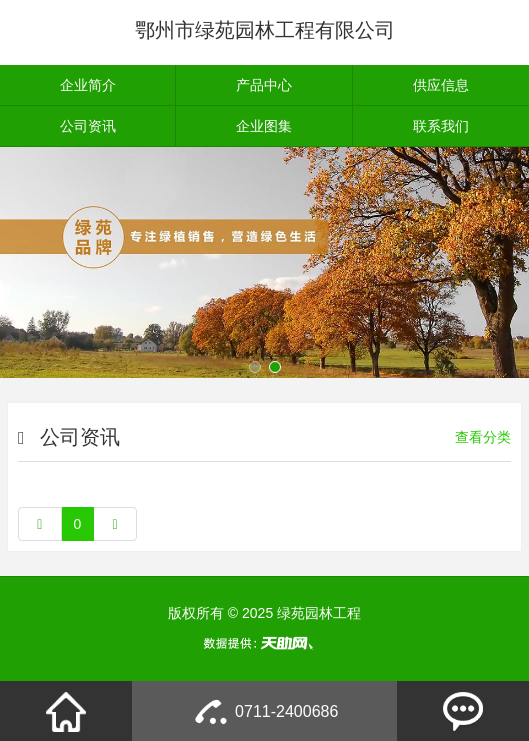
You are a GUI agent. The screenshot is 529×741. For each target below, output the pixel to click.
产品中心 (264, 85)
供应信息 (441, 85)
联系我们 (441, 126)
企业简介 (88, 85)
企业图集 (264, 126)
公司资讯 (88, 126)
